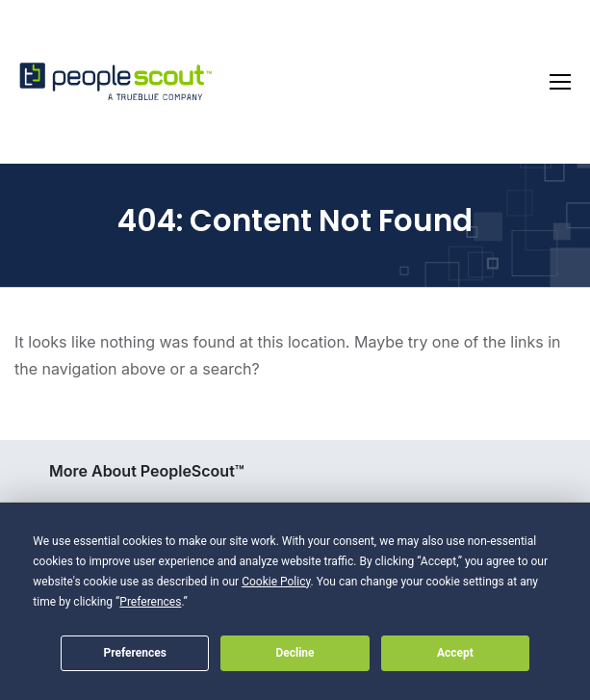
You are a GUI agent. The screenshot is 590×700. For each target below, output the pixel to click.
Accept (455, 653)
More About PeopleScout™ (147, 471)
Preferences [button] (150, 602)
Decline (295, 653)
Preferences (135, 653)
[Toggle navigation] (560, 82)
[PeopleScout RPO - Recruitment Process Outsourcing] (115, 82)
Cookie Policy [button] (276, 582)
